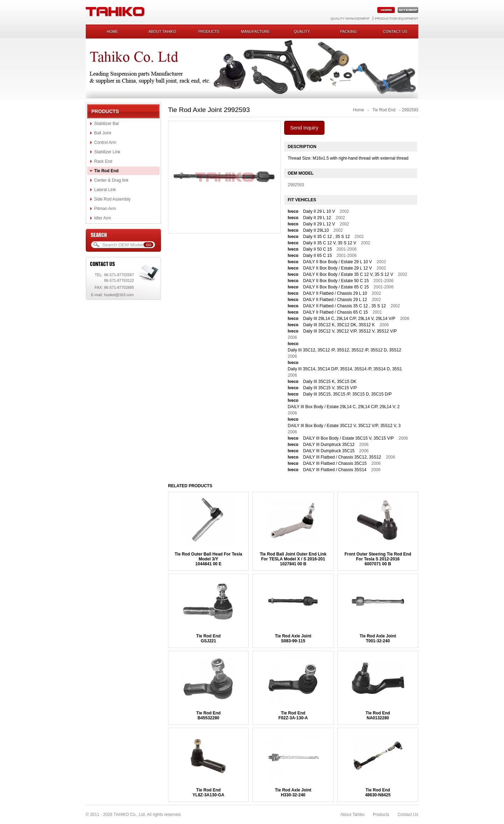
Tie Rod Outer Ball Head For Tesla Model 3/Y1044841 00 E (208, 559)
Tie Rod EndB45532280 (209, 715)
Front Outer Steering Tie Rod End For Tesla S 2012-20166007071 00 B (378, 559)
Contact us (395, 32)
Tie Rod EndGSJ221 (209, 638)
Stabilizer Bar (107, 124)
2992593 (410, 110)
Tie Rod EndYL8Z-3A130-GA (208, 792)
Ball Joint (103, 133)
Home (112, 32)
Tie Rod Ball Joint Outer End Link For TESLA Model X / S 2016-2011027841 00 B (293, 559)
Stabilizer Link (107, 152)
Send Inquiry (304, 128)
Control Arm (105, 142)
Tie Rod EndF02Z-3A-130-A (293, 715)
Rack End (103, 161)
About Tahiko (162, 32)
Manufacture (255, 32)
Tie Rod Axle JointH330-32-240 (293, 792)
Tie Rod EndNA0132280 (378, 715)
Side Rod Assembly (112, 199)
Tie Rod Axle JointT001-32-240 (378, 638)
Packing (349, 32)
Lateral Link (105, 190)
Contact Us (408, 815)
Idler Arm (103, 218)
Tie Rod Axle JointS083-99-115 (293, 638)
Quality (302, 32)
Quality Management (350, 18)
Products (209, 32)
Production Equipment (397, 18)
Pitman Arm (105, 209)
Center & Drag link (111, 180)
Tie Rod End (106, 171)
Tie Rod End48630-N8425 (378, 792)
